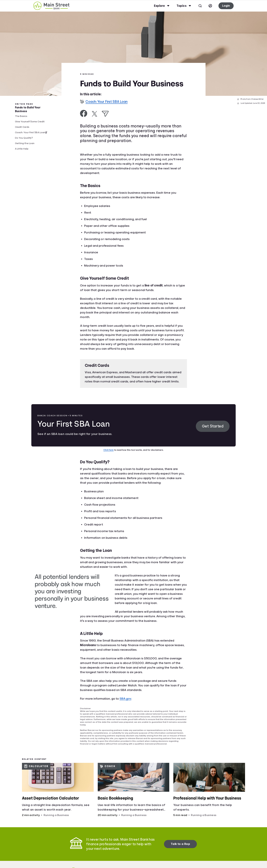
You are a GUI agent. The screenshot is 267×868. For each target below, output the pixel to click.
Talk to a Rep (180, 844)
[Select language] (210, 6)
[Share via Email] (105, 114)
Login (226, 6)
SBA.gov (125, 699)
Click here (108, 450)
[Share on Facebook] (84, 113)
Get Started (213, 426)
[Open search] (200, 6)
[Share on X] (95, 114)
